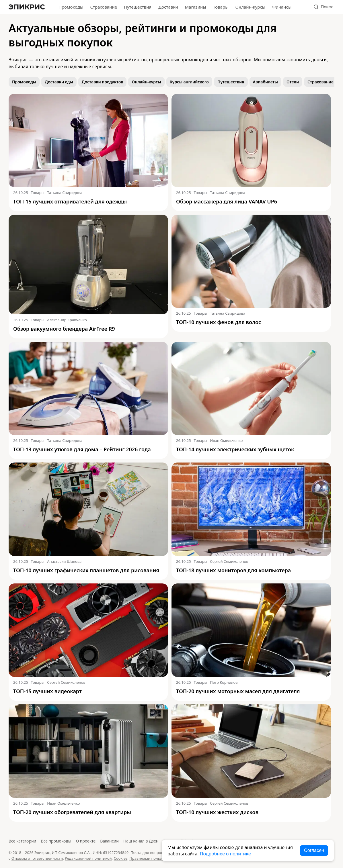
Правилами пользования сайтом (159, 858)
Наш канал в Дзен (141, 841)
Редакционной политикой (88, 858)
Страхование (104, 7)
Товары (221, 7)
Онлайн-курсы (251, 7)
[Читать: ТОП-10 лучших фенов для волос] (251, 261)
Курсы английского (189, 82)
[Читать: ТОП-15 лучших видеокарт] (88, 630)
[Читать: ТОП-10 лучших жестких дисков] (251, 751)
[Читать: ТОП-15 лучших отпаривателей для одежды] (88, 140)
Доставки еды (59, 82)
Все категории (22, 841)
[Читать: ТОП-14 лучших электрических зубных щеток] (251, 389)
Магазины (195, 7)
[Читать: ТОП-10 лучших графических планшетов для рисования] (88, 509)
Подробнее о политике (225, 854)
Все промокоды (56, 841)
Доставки (168, 7)
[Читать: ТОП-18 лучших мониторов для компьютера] (251, 509)
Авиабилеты (265, 82)
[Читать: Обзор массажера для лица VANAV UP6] (251, 140)
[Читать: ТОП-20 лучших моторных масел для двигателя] (251, 630)
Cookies (120, 858)
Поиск (323, 7)
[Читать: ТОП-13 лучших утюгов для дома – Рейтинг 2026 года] (88, 389)
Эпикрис (42, 853)
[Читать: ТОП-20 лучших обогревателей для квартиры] (88, 751)
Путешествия (138, 7)
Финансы (282, 7)
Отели (293, 82)
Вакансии (109, 841)
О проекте (86, 841)
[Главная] (27, 7)
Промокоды (71, 7)
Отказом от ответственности (37, 858)
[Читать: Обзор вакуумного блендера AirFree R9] (88, 264)
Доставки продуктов (103, 82)
